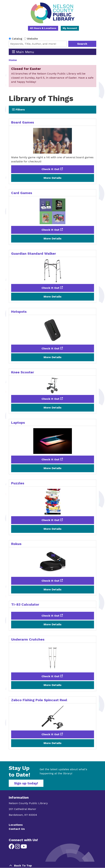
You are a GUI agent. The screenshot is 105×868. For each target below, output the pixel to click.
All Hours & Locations (43, 28)
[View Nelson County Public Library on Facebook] (12, 848)
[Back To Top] (52, 866)
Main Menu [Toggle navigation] (23, 52)
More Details (52, 178)
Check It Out (50, 169)
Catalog (17, 39)
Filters (18, 110)
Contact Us (17, 829)
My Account (70, 28)
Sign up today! (26, 783)
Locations (16, 825)
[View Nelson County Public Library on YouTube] (24, 848)
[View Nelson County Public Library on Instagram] (18, 848)
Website (32, 39)
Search (82, 44)
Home (13, 60)
